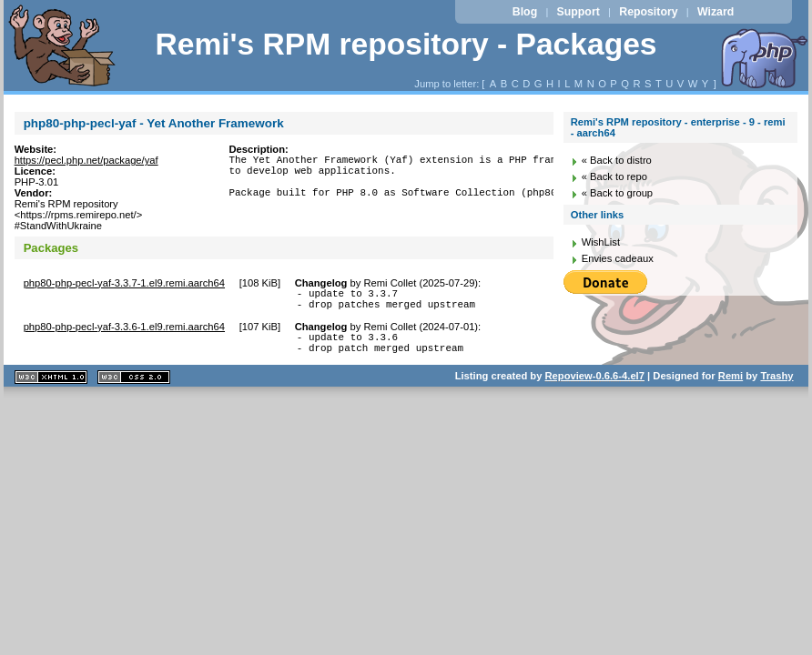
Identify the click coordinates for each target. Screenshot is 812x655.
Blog (525, 12)
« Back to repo (614, 176)
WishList (601, 242)
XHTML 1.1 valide (51, 388)
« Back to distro (617, 160)
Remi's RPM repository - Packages (406, 44)
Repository (648, 12)
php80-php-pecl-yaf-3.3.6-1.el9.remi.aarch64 (124, 332)
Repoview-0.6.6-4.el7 (595, 387)
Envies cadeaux (618, 258)
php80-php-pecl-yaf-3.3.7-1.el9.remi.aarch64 (124, 283)
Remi (731, 387)
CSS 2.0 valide (134, 388)
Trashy (776, 387)
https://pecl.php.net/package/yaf (86, 160)
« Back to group (617, 193)
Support (579, 12)
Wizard (716, 12)
